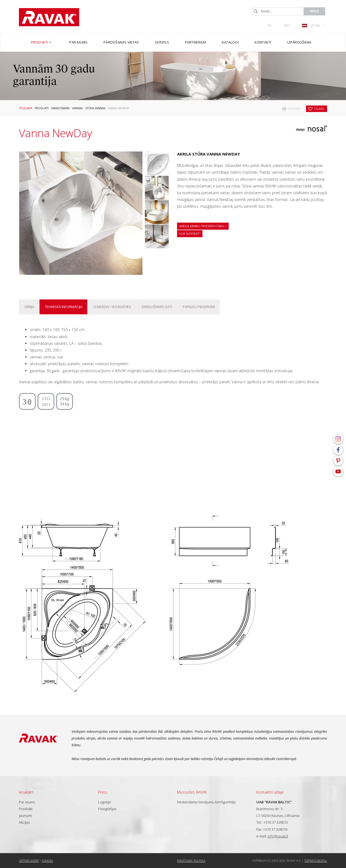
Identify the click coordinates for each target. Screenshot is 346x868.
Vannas (77, 108)
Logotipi (104, 802)
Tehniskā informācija (64, 307)
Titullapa (26, 108)
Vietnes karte (29, 861)
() (270, 25)
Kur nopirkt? (190, 234)
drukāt (294, 109)
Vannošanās (60, 108)
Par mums (27, 802)
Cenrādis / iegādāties (112, 307)
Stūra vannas (95, 108)
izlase (319, 109)
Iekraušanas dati (157, 307)
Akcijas (24, 822)
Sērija (29, 307)
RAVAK (49, 17)
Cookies (47, 861)
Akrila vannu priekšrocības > (203, 226)
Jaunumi (25, 816)
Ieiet (287, 25)
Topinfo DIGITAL (316, 861)
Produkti (42, 108)
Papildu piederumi (199, 307)
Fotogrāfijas (107, 809)
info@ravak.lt (278, 836)
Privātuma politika (191, 861)
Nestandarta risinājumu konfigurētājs (206, 802)
